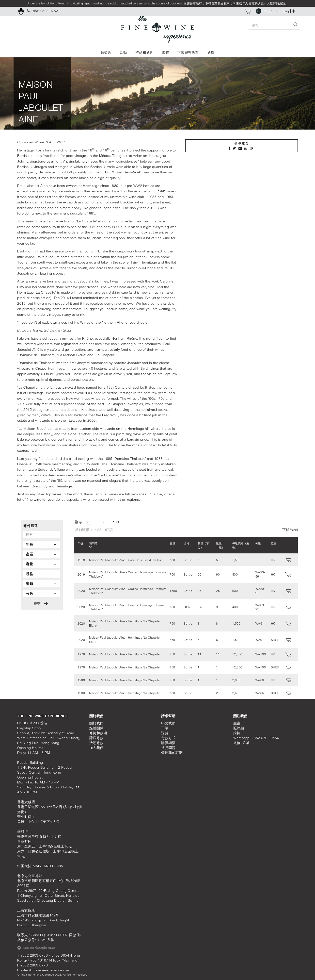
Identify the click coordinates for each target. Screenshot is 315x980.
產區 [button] (42, 554)
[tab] (42, 544)
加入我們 (96, 746)
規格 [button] (42, 574)
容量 (170, 543)
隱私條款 (96, 737)
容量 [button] (42, 564)
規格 (184, 543)
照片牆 (239, 727)
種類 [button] (42, 584)
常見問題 (168, 746)
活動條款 (96, 741)
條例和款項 (98, 732)
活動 (123, 52)
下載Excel (290, 530)
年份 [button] (42, 544)
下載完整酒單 (188, 52)
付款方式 (168, 737)
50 (102, 522)
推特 (237, 732)
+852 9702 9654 (265, 737)
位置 (274, 543)
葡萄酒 (106, 52)
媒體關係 (96, 727)
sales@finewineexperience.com (45, 969)
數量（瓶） (219, 545)
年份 (81, 543)
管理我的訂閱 (172, 751)
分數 (259, 543)
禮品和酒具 (144, 52)
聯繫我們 (168, 722)
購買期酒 (168, 741)
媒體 (165, 52)
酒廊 (211, 52)
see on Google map (36, 946)
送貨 (165, 732)
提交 (41, 603)
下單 (165, 727)
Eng (286, 11)
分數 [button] (42, 594)
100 (116, 522)
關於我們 (96, 722)
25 (88, 522)
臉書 (237, 722)
